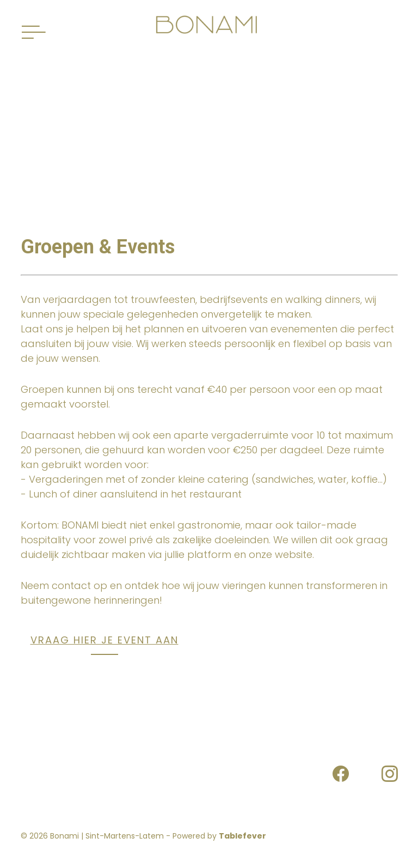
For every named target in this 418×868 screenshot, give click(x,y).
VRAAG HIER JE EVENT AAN (104, 640)
